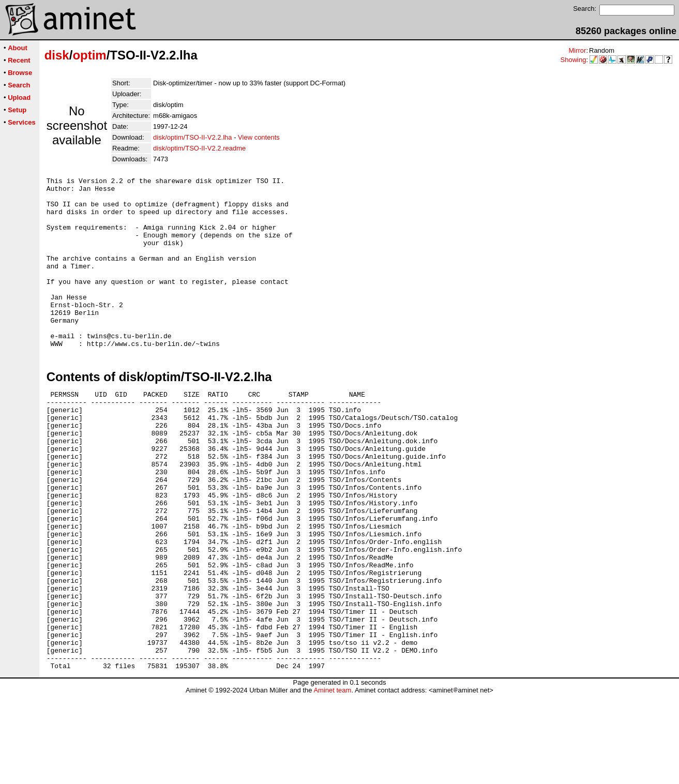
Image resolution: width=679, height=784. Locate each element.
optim (89, 55)
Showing (574, 60)
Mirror (577, 50)
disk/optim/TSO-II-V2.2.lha (192, 137)
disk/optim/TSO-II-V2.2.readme (199, 148)
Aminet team (332, 780)
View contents (259, 137)
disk (57, 55)
